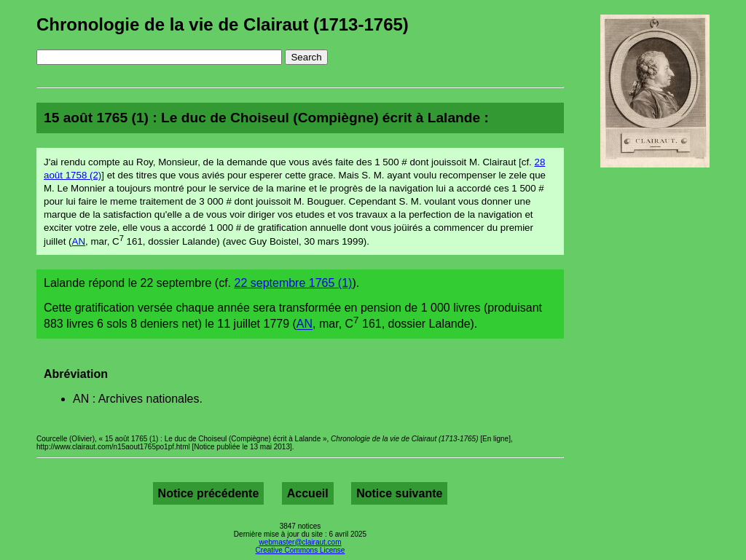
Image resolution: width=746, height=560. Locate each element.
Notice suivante (399, 493)
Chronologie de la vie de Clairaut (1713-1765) (223, 24)
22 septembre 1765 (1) (294, 283)
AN (79, 241)
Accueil (308, 493)
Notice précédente (209, 493)
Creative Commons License (301, 550)
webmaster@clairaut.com (301, 542)
